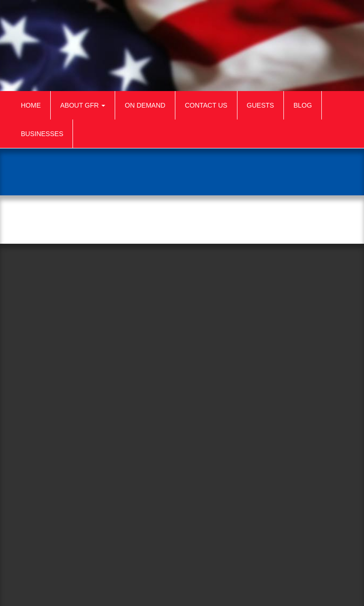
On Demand (145, 105)
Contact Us (206, 105)
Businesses (42, 134)
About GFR (83, 105)
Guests (261, 105)
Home (31, 105)
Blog (303, 105)
